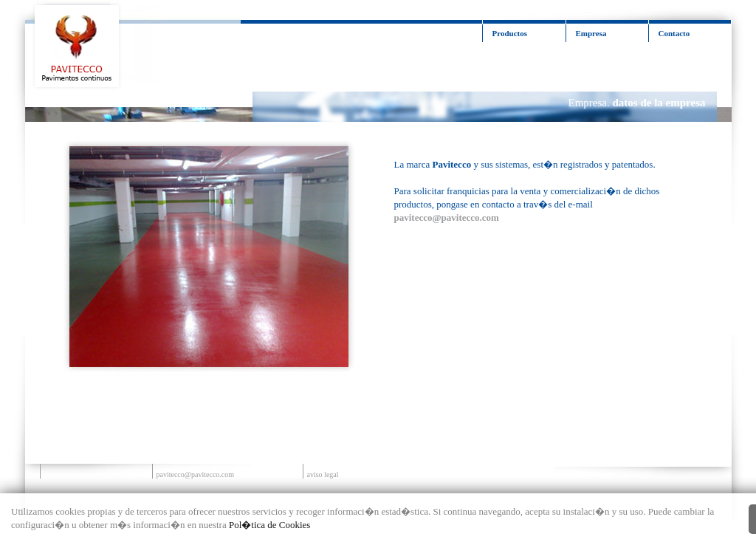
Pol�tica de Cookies (270, 525)
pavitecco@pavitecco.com (196, 474)
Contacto (674, 33)
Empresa (591, 33)
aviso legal (323, 474)
